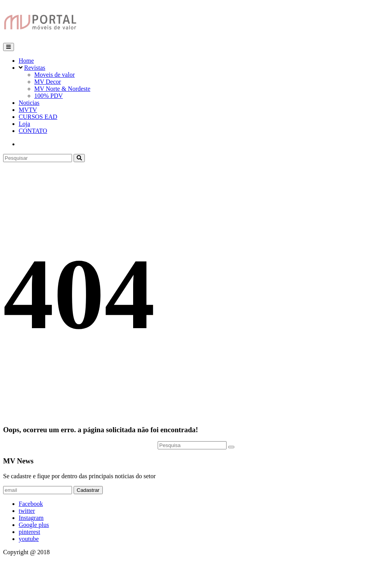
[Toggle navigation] (9, 47)
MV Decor (48, 82)
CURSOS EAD (38, 117)
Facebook (31, 504)
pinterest (29, 532)
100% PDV (48, 96)
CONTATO (33, 131)
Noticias (29, 103)
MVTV (28, 110)
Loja (24, 124)
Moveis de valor (54, 75)
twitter (27, 511)
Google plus (34, 525)
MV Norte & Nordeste (62, 89)
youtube (29, 539)
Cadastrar (88, 490)
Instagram (31, 518)
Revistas (35, 68)
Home (26, 61)
